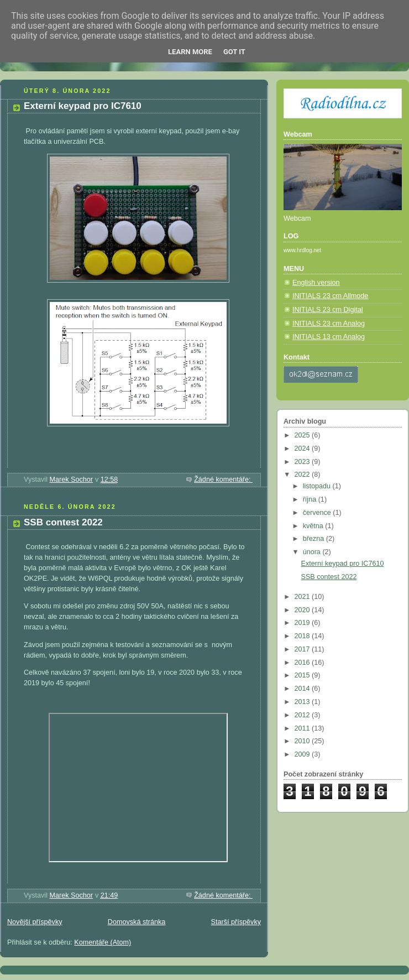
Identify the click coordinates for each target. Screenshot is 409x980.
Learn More (190, 52)
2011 (303, 728)
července (318, 513)
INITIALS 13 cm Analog (329, 337)
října (311, 499)
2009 (303, 754)
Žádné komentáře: (223, 479)
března (314, 539)
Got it (234, 52)
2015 (303, 675)
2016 (303, 663)
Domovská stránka (137, 922)
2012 (303, 715)
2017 (303, 649)
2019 (303, 623)
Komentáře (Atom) (103, 942)
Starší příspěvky (236, 922)
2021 (303, 597)
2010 (303, 741)
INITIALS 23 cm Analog (329, 324)
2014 (303, 689)
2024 (303, 449)
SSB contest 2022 (63, 522)
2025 (303, 435)
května (314, 526)
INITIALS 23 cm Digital (328, 310)
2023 (303, 462)
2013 (303, 702)
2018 (303, 636)
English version (316, 283)
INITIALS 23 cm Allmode (330, 296)
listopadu (318, 486)
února (313, 552)
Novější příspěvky (35, 922)
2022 (303, 475)
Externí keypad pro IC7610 (83, 106)
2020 (303, 610)
